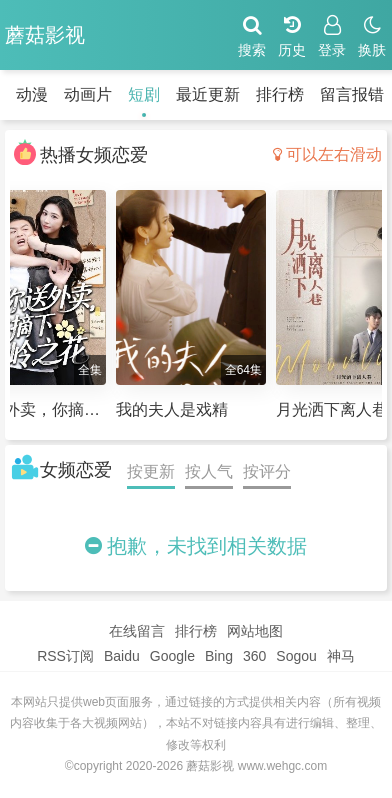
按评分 (267, 471)
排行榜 (280, 94)
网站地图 (255, 631)
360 (254, 656)
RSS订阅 (65, 656)
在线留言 (137, 631)
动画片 (88, 94)
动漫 (32, 94)
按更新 (151, 471)
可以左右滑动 (327, 154)
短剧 (144, 94)
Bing (219, 656)
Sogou (296, 656)
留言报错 (352, 94)
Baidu (122, 656)
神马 (341, 656)
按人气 (209, 471)
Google (172, 656)
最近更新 (208, 94)
